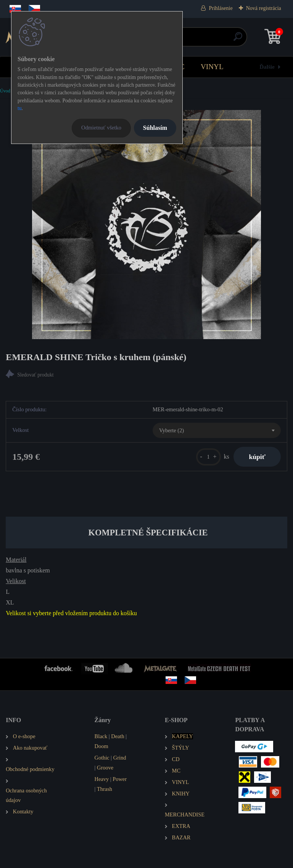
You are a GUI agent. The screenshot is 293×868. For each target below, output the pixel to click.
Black (101, 736)
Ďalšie (267, 67)
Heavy (102, 779)
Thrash (105, 789)
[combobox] (217, 430)
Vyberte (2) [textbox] (171, 430)
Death (118, 736)
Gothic (102, 758)
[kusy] (208, 457)
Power (120, 779)
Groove (105, 768)
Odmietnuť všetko (101, 128)
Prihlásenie (221, 8)
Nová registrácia (264, 8)
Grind (120, 758)
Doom (101, 746)
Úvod (5, 91)
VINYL (212, 67)
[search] (238, 40)
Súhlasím (155, 128)
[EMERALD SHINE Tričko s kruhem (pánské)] (146, 225)
